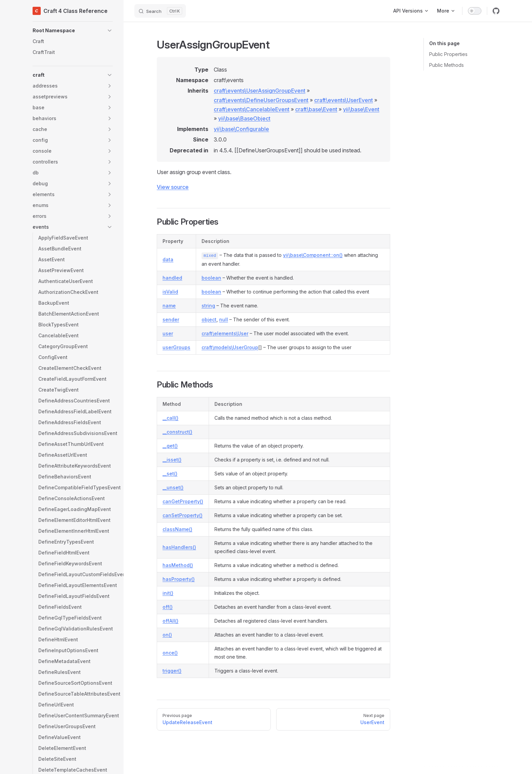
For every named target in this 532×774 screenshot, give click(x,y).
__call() (170, 418)
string (208, 306)
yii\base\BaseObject (244, 118)
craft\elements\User (225, 333)
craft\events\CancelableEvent (252, 109)
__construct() (177, 432)
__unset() (173, 487)
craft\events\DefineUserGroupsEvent (261, 100)
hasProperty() (179, 579)
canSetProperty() (183, 515)
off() (168, 607)
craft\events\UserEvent (344, 100)
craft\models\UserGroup (230, 347)
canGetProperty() (183, 501)
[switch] (475, 11)
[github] (496, 11)
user (168, 333)
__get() (170, 446)
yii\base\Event (361, 109)
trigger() (172, 671)
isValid (170, 292)
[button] (73, 31)
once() (170, 653)
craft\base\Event (316, 109)
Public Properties (448, 54)
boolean (211, 278)
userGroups (176, 347)
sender (171, 319)
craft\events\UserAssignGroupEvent (260, 91)
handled (172, 278)
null (224, 319)
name (169, 306)
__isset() (172, 460)
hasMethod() (178, 565)
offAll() (170, 621)
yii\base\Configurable (241, 129)
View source (173, 187)
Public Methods (446, 65)
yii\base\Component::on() (313, 255)
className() (177, 529)
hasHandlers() (179, 547)
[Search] (160, 11)
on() (167, 635)
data (168, 259)
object (209, 319)
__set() (170, 474)
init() (168, 593)
